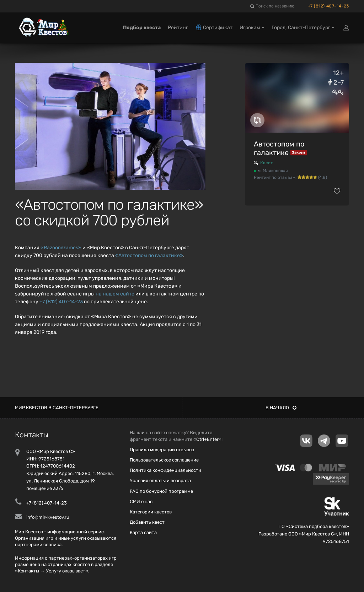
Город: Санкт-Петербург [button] (303, 28)
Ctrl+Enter (207, 439)
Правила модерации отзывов (162, 450)
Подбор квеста (142, 28)
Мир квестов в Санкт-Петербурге (57, 408)
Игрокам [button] (252, 28)
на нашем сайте (115, 294)
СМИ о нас (141, 502)
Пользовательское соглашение (164, 460)
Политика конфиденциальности (165, 470)
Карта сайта (143, 532)
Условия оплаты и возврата (160, 481)
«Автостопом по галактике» (149, 255)
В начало (281, 408)
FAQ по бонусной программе (161, 491)
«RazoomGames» (61, 248)
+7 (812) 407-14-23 (328, 6)
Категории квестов (151, 512)
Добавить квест (147, 522)
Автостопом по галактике (279, 148)
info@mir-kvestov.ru (48, 517)
